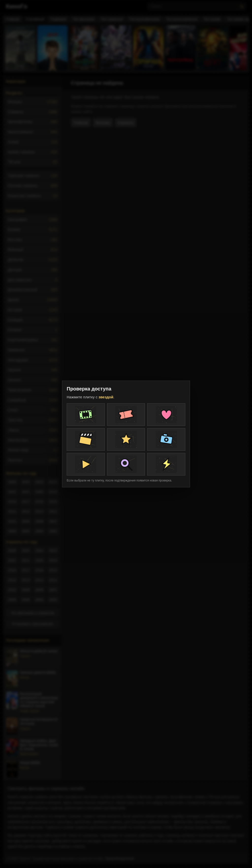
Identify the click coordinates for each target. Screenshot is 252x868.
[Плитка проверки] (86, 415)
